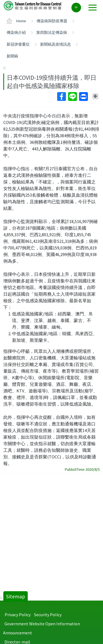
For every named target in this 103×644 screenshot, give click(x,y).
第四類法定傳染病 (52, 32)
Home (21, 21)
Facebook (61, 97)
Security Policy (48, 615)
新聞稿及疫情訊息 (55, 44)
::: (5, 67)
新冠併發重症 (18, 44)
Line (72, 97)
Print (83, 97)
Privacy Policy (18, 615)
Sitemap (16, 596)
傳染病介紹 (16, 32)
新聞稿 (12, 56)
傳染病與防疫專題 (52, 21)
